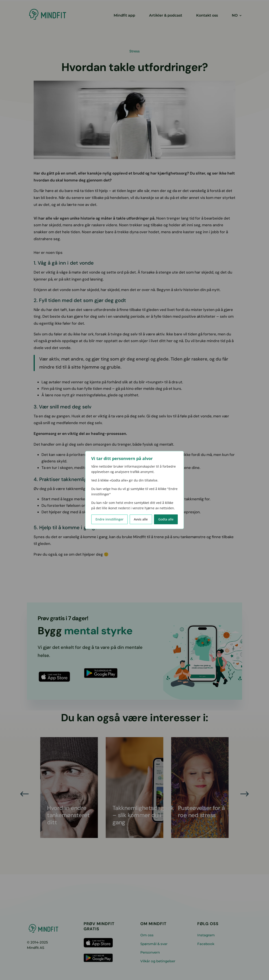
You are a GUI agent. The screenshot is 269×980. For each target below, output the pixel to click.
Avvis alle (141, 519)
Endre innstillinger (110, 519)
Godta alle (166, 519)
